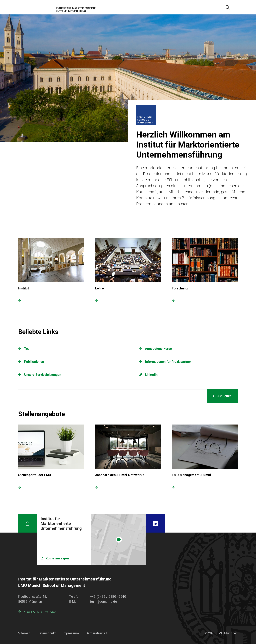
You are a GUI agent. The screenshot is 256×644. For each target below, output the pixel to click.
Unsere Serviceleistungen (43, 375)
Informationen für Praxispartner (168, 362)
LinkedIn (151, 375)
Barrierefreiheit (97, 633)
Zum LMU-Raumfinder (39, 612)
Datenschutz (47, 633)
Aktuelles (224, 396)
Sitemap (24, 633)
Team (28, 349)
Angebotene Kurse (158, 349)
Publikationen (34, 362)
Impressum (71, 633)
